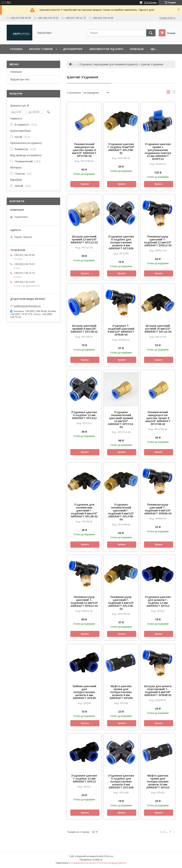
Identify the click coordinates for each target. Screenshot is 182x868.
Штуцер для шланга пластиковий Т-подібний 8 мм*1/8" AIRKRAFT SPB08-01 (158, 691)
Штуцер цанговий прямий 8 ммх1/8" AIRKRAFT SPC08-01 (84, 329)
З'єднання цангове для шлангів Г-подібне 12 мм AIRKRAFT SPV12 (158, 601)
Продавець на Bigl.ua (91, 860)
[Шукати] (151, 33)
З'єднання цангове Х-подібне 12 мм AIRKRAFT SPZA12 (84, 415)
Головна (16, 49)
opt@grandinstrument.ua (27, 306)
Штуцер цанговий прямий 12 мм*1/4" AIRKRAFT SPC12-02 (84, 239)
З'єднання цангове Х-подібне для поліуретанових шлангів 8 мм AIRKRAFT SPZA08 (121, 782)
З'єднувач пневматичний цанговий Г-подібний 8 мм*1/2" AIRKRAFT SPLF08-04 (121, 512)
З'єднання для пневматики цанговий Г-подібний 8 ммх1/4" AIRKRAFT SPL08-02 (84, 511)
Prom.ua (109, 856)
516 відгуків (150, 3)
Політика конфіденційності (112, 863)
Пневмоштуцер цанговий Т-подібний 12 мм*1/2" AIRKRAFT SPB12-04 (158, 241)
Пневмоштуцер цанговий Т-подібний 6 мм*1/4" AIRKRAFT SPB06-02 (158, 509)
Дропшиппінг (73, 49)
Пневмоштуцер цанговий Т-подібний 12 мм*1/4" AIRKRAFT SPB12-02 (84, 601)
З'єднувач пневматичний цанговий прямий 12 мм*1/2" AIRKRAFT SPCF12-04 (121, 420)
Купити (85, 184)
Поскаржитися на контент (83, 863)
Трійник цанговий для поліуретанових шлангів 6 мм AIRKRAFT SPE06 (84, 692)
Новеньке (137, 49)
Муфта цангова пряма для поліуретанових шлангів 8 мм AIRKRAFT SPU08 (121, 692)
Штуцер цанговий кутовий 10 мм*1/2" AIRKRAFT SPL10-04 (158, 329)
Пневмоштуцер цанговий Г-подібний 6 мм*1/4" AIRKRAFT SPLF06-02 (121, 603)
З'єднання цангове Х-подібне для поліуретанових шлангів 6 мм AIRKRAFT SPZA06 (121, 242)
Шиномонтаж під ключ (106, 49)
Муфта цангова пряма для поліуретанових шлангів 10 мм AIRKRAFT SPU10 (158, 782)
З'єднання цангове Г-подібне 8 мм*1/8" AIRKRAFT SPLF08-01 (121, 149)
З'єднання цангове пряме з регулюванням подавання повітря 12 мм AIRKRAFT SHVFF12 (158, 152)
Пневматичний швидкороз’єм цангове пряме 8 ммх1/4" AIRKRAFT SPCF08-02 (158, 418)
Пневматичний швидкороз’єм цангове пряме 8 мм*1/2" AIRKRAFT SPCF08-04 (84, 150)
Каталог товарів (41, 49)
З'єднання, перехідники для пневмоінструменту (109, 64)
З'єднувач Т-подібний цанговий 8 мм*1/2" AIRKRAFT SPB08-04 (121, 330)
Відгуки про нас (20, 79)
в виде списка (174, 93)
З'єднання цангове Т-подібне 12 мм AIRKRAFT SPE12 (84, 779)
